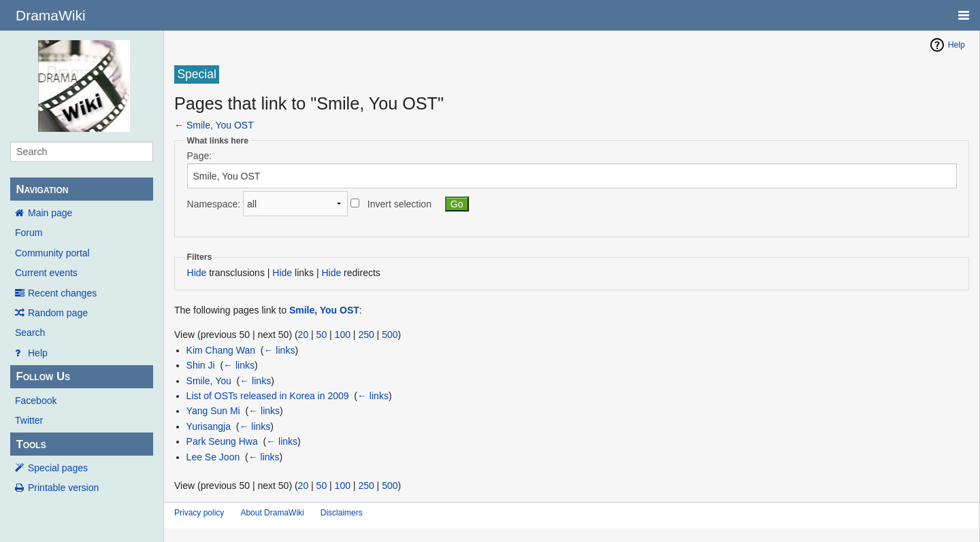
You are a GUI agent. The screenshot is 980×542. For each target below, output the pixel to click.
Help (38, 353)
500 (390, 335)
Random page (58, 313)
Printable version (63, 488)
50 (322, 335)
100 (343, 335)
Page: (200, 156)
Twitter (29, 420)
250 (366, 335)
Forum (29, 233)
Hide (197, 273)
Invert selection (399, 204)
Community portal (52, 253)
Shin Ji (201, 365)
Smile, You (209, 381)
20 (304, 335)
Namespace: (214, 204)
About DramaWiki (272, 513)
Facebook (36, 401)
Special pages (58, 468)
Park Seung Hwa (222, 441)
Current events (46, 273)
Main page (50, 213)
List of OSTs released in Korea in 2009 (268, 396)
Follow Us (43, 376)
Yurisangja (209, 426)
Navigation (42, 189)
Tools (31, 444)
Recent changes (62, 293)
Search (30, 333)
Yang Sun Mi (213, 411)
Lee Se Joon (213, 457)
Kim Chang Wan (221, 350)
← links (279, 350)
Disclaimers (342, 513)
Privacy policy (199, 513)
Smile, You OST (220, 125)
